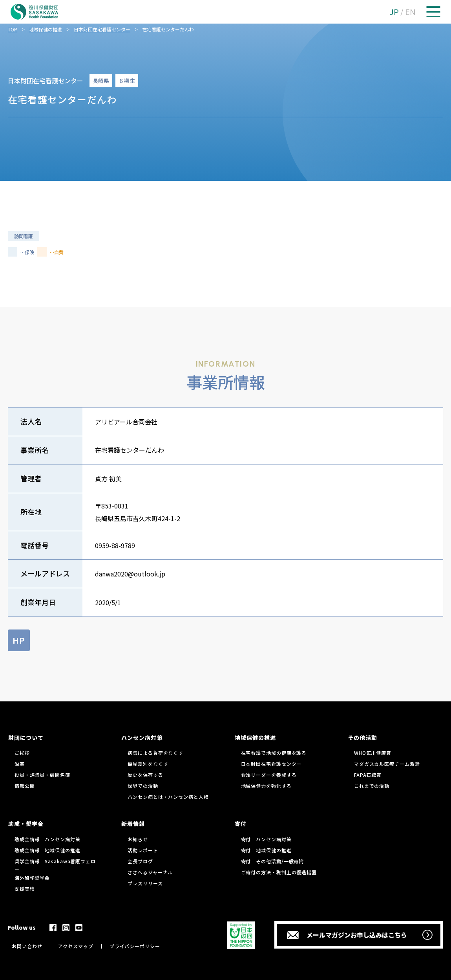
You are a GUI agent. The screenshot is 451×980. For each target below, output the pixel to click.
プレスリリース (145, 883)
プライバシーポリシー (135, 946)
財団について (26, 738)
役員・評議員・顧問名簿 (42, 775)
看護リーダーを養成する (269, 775)
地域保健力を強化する (266, 786)
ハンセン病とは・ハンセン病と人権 (168, 797)
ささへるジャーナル (150, 872)
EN (410, 12)
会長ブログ (140, 861)
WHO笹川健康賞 (373, 753)
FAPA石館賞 (368, 775)
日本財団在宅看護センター (102, 29)
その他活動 (362, 738)
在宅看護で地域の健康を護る (274, 753)
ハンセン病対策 (142, 738)
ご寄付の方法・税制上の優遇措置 (279, 872)
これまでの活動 (372, 786)
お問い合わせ (27, 946)
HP (19, 640)
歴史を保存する (145, 775)
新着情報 (133, 824)
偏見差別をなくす (148, 764)
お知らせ (138, 839)
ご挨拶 (22, 753)
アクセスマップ (76, 946)
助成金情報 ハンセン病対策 (47, 839)
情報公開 (25, 786)
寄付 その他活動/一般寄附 (273, 861)
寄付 (241, 824)
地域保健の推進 (46, 29)
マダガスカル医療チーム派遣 (387, 764)
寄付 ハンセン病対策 (266, 839)
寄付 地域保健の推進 (266, 850)
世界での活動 (143, 786)
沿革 (20, 764)
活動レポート (143, 850)
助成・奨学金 (26, 824)
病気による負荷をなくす (155, 753)
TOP (13, 29)
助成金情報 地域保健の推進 (47, 850)
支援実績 (25, 889)
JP (394, 12)
